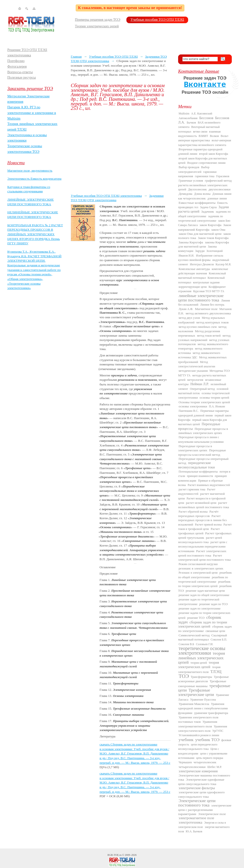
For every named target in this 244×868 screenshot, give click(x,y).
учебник (186, 740)
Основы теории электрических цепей (204, 402)
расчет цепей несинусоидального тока (200, 540)
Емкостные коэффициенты (197, 203)
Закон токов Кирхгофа (213, 238)
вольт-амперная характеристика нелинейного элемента (205, 143)
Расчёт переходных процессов (198, 514)
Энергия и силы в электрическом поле (202, 825)
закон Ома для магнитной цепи (200, 234)
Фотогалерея (17, 66)
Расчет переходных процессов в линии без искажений (202, 520)
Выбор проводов (189, 167)
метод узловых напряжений (204, 338)
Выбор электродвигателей (194, 169)
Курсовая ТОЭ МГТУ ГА (209, 291)
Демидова (185, 194)
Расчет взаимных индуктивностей (209, 485)
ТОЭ (184, 676)
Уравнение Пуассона (203, 700)
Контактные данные (199, 71)
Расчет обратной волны (193, 512)
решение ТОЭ (196, 618)
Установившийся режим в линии (199, 735)
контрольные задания (206, 282)
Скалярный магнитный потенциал (203, 637)
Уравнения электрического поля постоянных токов (198, 720)
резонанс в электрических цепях (201, 568)
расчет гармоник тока (192, 489)
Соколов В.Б (186, 644)
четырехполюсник (205, 762)
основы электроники (193, 406)
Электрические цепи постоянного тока (197, 803)
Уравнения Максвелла (194, 704)
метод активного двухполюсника (208, 313)
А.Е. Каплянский (202, 114)
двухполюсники (220, 189)
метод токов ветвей (209, 336)
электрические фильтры (197, 788)
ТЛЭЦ (216, 672)
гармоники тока (205, 176)
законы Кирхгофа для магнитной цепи (203, 244)
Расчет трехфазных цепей (199, 531)
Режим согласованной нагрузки (198, 564)
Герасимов (223, 176)
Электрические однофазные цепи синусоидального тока (201, 782)
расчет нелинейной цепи (201, 503)
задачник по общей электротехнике (204, 214)
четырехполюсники (192, 767)
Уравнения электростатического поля (203, 729)
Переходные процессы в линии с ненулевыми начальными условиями (201, 439)
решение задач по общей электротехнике (204, 595)
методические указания (193, 371)
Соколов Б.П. (219, 640)
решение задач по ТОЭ (213, 604)
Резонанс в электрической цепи (198, 573)
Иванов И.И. (186, 256)
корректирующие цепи (193, 287)
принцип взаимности (200, 476)
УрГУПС (218, 731)
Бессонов (206, 118)
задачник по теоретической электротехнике (201, 218)
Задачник (208, 212)
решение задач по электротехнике (200, 609)
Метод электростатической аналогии (197, 364)
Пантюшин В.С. (189, 411)
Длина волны (202, 194)
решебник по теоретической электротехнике (203, 579)
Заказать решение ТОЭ (30, 88)
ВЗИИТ (203, 136)
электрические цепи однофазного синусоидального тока (201, 794)
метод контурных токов (213, 322)
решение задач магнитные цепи (205, 591)
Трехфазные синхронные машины (202, 683)
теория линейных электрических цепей (202, 658)
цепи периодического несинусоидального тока (198, 747)
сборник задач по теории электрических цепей (203, 624)
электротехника (190, 822)
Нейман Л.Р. (200, 384)
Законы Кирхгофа (191, 242)
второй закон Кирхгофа (214, 154)
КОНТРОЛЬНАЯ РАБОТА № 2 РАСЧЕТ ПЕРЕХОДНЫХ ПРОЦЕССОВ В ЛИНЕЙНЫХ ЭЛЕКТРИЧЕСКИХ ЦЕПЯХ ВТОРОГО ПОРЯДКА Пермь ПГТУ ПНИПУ (35, 234)
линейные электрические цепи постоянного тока (201, 298)
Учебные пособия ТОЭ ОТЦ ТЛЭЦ (157, 20)
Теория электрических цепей (97, 26)
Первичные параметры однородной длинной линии (203, 413)
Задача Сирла (208, 207)
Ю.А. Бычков (194, 831)
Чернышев (185, 762)
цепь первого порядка (210, 758)
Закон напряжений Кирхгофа (205, 227)
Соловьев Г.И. (205, 644)
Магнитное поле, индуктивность (30, 170)
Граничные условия (191, 181)
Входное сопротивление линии (206, 163)
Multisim (184, 114)
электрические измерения (198, 771)
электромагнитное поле (196, 818)
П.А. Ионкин (217, 406)
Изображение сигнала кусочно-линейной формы (201, 258)
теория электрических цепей (198, 665)
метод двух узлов (189, 318)
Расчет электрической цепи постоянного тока (204, 558)
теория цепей (199, 663)
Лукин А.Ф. (186, 309)
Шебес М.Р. (215, 767)
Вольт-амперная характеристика (203, 138)
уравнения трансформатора (211, 713)
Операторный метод (202, 389)
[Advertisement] (121, 152)
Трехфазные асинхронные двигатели (203, 679)
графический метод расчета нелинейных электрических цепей (205, 185)
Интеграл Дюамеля (202, 264)
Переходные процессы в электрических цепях (195, 448)
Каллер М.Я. (223, 264)
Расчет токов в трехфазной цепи (205, 527)
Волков (214, 136)
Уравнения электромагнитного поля (198, 724)
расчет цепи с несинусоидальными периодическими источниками (203, 547)
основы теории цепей (214, 398)
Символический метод (194, 635)
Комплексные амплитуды (194, 269)
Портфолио (16, 61)
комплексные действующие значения (203, 271)
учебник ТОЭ (207, 740)
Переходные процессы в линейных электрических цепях (203, 431)
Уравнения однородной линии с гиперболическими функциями (203, 708)
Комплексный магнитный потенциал (202, 276)
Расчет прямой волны (208, 525)
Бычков (191, 123)
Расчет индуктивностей (197, 492)
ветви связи (200, 132)
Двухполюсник (198, 189)
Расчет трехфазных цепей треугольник (205, 535)
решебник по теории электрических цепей (204, 584)
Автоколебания (188, 118)
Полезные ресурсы (22, 77)
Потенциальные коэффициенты (198, 472)
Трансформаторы (201, 677)
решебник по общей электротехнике (205, 575)
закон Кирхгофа (211, 225)
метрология (195, 380)
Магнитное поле (206, 309)
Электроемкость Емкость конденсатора (34, 179)
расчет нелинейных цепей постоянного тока (203, 505)
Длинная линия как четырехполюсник (205, 196)
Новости (16, 163)
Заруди (200, 251)
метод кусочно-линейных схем (198, 327)
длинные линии (217, 198)
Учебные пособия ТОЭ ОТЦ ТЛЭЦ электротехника (106, 196)
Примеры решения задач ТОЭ (98, 20)
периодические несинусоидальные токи (196, 465)
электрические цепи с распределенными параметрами (205, 810)
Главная (76, 57)
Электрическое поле (212, 814)
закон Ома (218, 230)
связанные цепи (215, 631)
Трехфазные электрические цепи (196, 692)
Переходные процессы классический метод (202, 452)
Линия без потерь (212, 305)
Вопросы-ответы (20, 72)
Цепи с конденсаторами (199, 751)
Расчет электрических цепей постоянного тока (202, 553)
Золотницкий (215, 251)
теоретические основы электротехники (202, 651)
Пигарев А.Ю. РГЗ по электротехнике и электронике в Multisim (32, 113)
